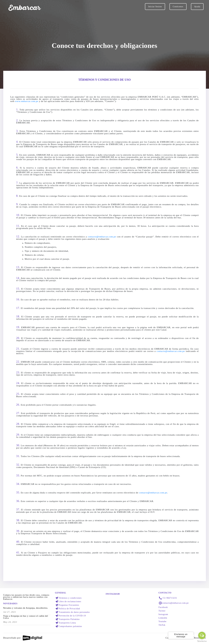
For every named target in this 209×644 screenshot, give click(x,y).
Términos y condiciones (68, 598)
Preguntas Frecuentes (67, 605)
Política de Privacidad (68, 609)
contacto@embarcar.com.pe (102, 237)
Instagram (163, 614)
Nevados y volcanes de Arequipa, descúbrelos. (26, 608)
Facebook (163, 607)
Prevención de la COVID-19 (70, 616)
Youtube (163, 622)
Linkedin (163, 618)
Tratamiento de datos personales (72, 612)
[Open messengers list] (202, 635)
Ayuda (197, 7)
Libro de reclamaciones (68, 602)
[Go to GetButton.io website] (202, 641)
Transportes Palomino (67, 619)
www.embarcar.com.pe (27, 101)
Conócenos (178, 7)
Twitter (162, 611)
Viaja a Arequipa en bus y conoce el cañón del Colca (26, 617)
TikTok (162, 625)
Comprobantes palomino (69, 626)
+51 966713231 (170, 598)
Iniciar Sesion (155, 7)
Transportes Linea (66, 623)
